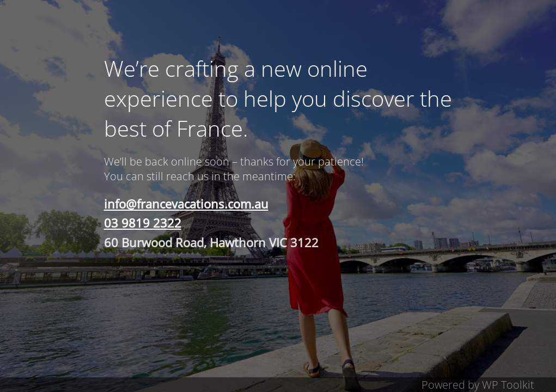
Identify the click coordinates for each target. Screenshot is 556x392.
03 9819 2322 (143, 223)
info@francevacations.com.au (186, 204)
